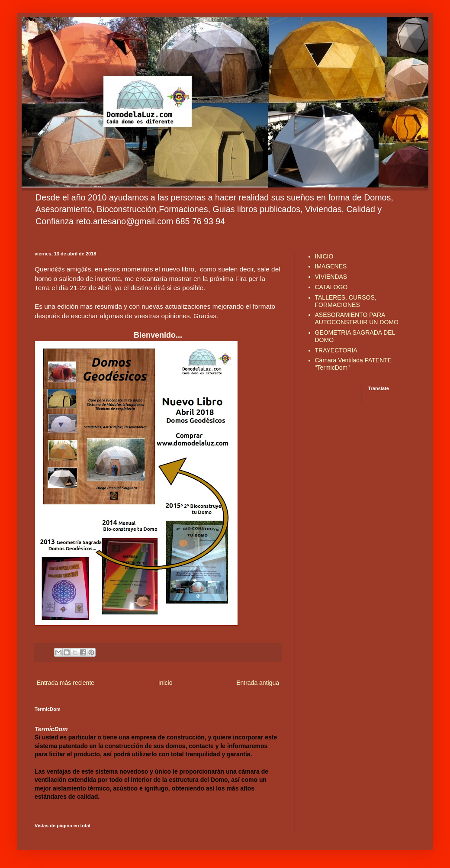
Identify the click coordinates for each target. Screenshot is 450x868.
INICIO (324, 256)
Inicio (166, 683)
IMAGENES (331, 266)
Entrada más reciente (66, 683)
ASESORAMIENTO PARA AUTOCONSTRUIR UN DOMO (357, 318)
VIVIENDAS (331, 277)
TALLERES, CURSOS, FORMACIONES (346, 301)
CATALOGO (331, 287)
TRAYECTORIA (336, 350)
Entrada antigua (258, 683)
